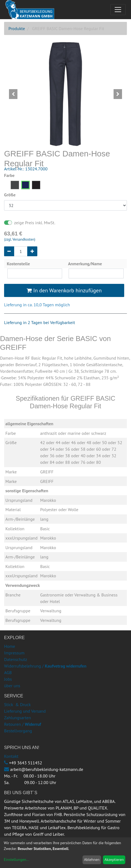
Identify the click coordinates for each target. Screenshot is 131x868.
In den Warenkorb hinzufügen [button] (64, 290)
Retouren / (14, 724)
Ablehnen (92, 860)
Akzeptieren (114, 860)
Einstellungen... (16, 860)
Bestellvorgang (18, 731)
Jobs (8, 679)
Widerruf (33, 724)
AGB (8, 672)
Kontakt (11, 756)
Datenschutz (16, 659)
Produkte (17, 28)
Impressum (14, 653)
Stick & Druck (17, 704)
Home (10, 646)
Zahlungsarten (17, 718)
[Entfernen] (9, 251)
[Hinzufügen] (32, 251)
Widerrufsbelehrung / (45, 666)
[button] (13, 94)
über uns (12, 686)
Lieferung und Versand (25, 711)
